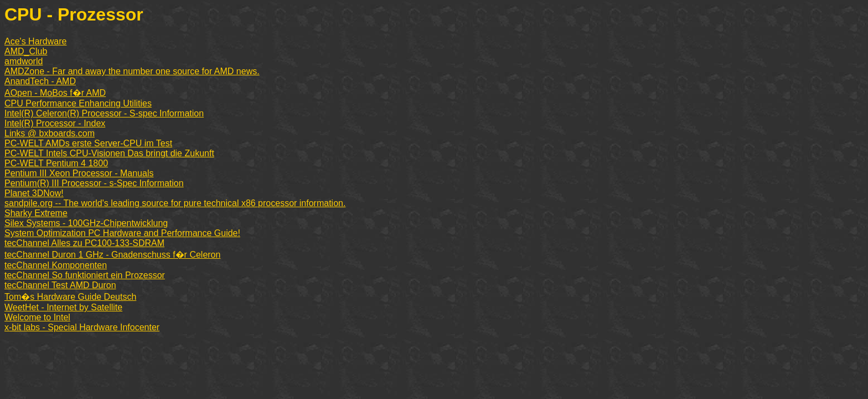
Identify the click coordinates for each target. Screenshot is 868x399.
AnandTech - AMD (40, 81)
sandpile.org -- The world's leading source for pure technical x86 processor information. (175, 203)
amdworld (24, 61)
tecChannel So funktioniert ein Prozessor (85, 275)
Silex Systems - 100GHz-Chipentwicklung (86, 223)
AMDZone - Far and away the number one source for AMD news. (132, 71)
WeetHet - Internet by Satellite (63, 307)
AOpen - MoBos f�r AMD (55, 93)
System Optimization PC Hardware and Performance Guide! (122, 233)
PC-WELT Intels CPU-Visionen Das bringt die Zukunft (109, 153)
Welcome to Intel (37, 317)
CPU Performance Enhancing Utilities (78, 103)
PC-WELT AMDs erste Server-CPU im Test (88, 143)
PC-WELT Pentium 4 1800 (56, 163)
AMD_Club (26, 51)
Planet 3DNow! (34, 193)
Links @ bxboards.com (50, 133)
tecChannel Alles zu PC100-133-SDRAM (84, 243)
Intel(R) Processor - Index (55, 123)
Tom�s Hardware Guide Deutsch (70, 297)
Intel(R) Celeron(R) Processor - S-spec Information (104, 113)
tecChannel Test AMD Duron (60, 285)
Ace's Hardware (35, 41)
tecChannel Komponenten (56, 265)
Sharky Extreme (36, 213)
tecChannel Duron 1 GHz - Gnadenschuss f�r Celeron (112, 255)
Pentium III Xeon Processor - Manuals (79, 173)
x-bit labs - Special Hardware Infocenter (82, 327)
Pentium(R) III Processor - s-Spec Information (94, 183)
